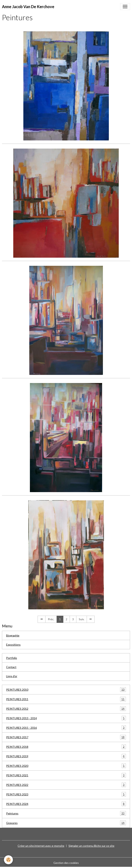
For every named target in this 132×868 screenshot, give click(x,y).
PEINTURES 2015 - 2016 (66, 728)
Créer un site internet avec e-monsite (41, 846)
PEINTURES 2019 (66, 756)
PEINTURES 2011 (66, 699)
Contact (11, 667)
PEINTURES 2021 (66, 775)
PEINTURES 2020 (66, 766)
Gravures (66, 823)
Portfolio (12, 658)
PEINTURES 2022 (66, 785)
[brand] (28, 7)
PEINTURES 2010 (66, 690)
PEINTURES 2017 (66, 737)
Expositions (13, 645)
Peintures (66, 813)
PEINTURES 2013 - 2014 (66, 718)
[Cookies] (8, 860)
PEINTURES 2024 (66, 804)
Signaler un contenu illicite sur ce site (91, 846)
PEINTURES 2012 (66, 709)
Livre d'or (12, 676)
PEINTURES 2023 (66, 794)
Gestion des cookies (66, 863)
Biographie (13, 635)
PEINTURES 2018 (66, 747)
